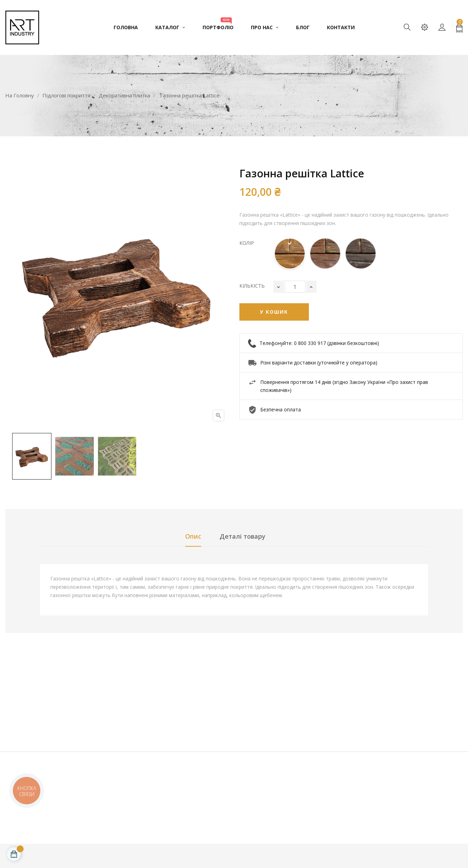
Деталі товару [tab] (243, 536)
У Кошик (274, 312)
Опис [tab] (193, 536)
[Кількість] (295, 287)
